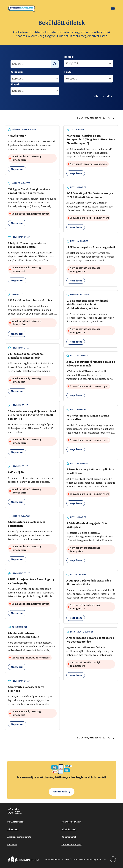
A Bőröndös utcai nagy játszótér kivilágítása (87, 525)
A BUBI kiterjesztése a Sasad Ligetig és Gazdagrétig (31, 581)
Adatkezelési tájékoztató (19, 837)
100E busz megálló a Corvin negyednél (91, 247)
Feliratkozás (60, 792)
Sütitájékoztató (69, 829)
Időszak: (69, 57)
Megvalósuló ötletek (71, 822)
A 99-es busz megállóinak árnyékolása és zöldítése (90, 471)
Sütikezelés (13, 829)
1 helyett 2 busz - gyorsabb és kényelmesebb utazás (27, 245)
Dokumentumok (69, 837)
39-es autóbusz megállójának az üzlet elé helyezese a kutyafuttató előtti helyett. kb (32, 415)
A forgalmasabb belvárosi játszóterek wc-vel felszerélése (90, 640)
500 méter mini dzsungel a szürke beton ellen (88, 418)
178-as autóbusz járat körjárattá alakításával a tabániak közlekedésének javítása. (87, 305)
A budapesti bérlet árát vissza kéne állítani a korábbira (89, 583)
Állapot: (15, 84)
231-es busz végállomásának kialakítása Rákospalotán (26, 356)
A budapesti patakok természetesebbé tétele (24, 635)
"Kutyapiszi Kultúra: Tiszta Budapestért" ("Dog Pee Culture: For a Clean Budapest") (91, 140)
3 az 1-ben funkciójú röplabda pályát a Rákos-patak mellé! (91, 364)
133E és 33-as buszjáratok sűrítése (30, 300)
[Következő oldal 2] (114, 118)
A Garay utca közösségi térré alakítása (26, 689)
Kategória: (17, 72)
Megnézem (17, 169)
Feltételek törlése (103, 96)
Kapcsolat (12, 845)
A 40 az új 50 (16, 472)
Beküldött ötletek (16, 822)
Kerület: (69, 72)
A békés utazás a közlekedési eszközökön (26, 524)
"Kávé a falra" (17, 136)
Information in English (72, 845)
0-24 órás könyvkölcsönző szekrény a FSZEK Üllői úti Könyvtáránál (90, 195)
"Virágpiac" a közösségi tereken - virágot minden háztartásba (29, 191)
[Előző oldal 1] (109, 118)
